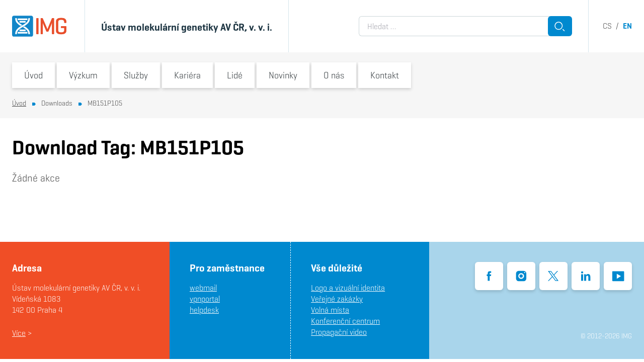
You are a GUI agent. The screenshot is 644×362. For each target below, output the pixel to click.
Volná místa (330, 310)
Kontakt (385, 75)
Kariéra (187, 75)
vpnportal (205, 299)
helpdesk (204, 310)
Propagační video (339, 332)
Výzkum (83, 75)
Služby (136, 75)
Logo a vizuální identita (348, 288)
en (627, 26)
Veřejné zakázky (337, 299)
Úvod (33, 75)
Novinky (283, 75)
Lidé (235, 75)
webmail (203, 288)
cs (607, 26)
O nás (334, 75)
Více (19, 333)
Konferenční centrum (345, 321)
